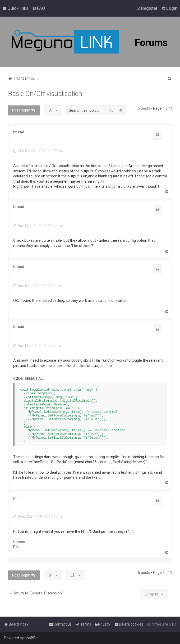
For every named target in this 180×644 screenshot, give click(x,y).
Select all (34, 379)
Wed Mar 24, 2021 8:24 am (38, 517)
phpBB (30, 638)
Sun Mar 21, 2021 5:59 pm (37, 346)
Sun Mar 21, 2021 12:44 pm (38, 226)
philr (17, 498)
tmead (19, 132)
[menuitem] (39, 8)
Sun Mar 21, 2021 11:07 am (38, 151)
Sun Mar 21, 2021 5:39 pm (37, 286)
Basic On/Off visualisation (45, 94)
